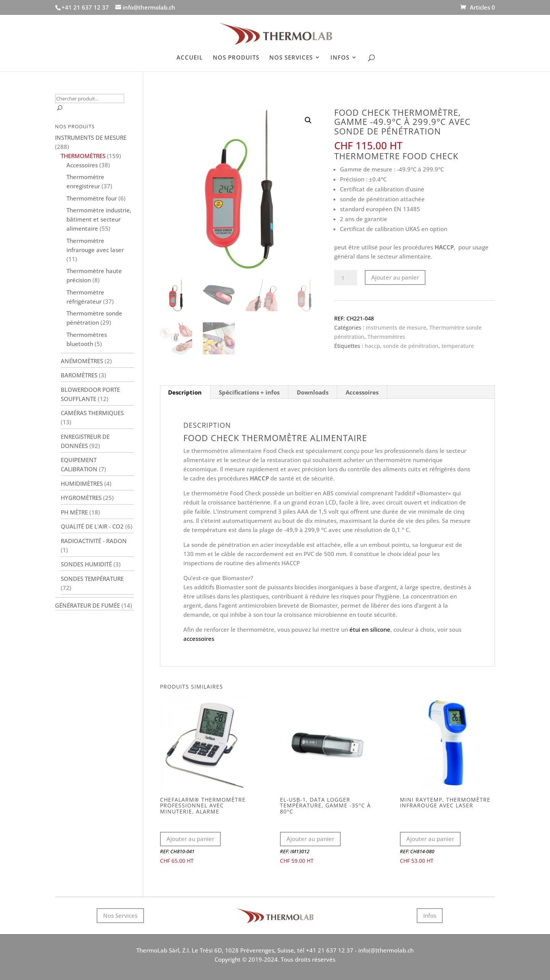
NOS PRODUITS (236, 58)
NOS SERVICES (291, 58)
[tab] (185, 392)
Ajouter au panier (395, 277)
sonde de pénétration (411, 346)
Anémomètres (82, 361)
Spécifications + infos (249, 392)
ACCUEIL (190, 58)
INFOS (340, 58)
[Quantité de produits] (346, 278)
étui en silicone (370, 629)
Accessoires (362, 392)
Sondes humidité (86, 564)
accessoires (199, 639)
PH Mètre (74, 512)
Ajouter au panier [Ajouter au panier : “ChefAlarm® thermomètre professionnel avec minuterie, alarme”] (190, 839)
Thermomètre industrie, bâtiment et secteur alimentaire (99, 219)
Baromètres (79, 375)
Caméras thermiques (92, 413)
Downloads (313, 392)
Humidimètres (82, 484)
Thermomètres (386, 337)
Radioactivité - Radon (94, 541)
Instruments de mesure (396, 327)
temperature (458, 346)
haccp (372, 346)
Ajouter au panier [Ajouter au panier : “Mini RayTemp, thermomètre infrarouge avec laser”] (430, 839)
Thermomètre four (92, 198)
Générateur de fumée (87, 605)
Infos (430, 915)
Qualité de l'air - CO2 (92, 526)
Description (185, 392)
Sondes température (92, 579)
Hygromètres (81, 498)
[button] (308, 120)
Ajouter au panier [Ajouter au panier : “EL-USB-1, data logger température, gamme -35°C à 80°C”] (310, 839)
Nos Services (120, 915)
